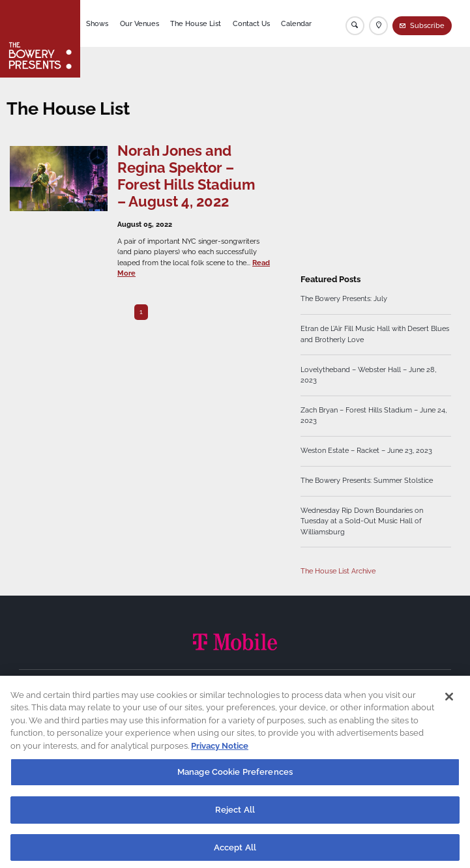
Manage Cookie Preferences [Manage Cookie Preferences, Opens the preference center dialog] (235, 778)
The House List (196, 24)
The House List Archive (338, 571)
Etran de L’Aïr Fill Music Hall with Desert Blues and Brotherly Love (375, 334)
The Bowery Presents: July (344, 299)
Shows (97, 24)
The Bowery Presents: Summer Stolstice (367, 481)
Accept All (235, 853)
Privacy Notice (220, 752)
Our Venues (140, 24)
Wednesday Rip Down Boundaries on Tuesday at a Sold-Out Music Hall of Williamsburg (362, 521)
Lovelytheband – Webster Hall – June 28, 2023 (368, 375)
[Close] (449, 702)
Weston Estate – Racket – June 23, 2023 (366, 451)
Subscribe (427, 26)
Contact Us (251, 24)
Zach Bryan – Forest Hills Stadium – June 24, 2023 (374, 415)
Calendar (296, 24)
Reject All (235, 816)
